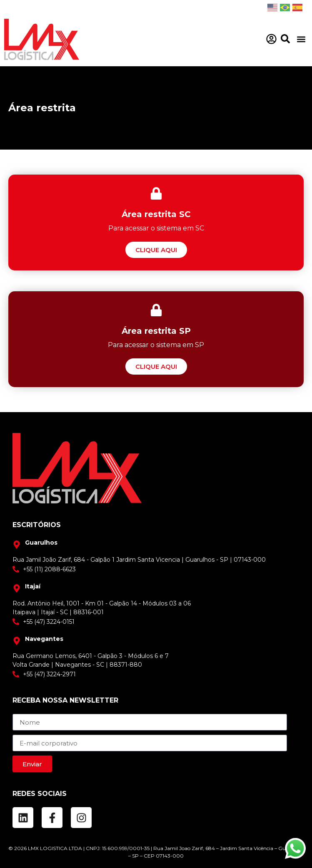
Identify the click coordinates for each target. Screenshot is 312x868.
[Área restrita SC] (156, 250)
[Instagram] (81, 818)
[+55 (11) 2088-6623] (156, 569)
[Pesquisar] (285, 39)
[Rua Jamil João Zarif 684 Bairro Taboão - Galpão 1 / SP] (70, 543)
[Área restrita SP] (156, 366)
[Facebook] (52, 818)
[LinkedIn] (23, 818)
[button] (301, 39)
